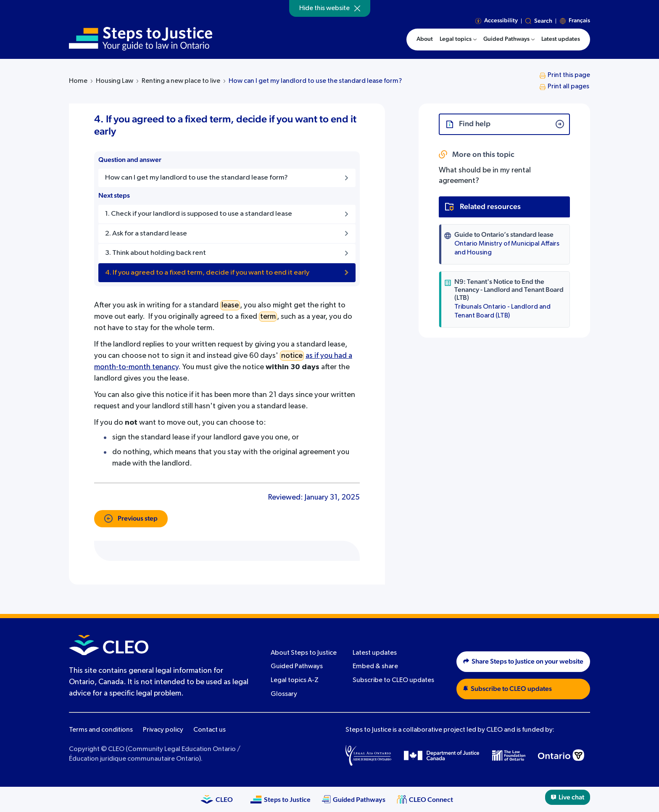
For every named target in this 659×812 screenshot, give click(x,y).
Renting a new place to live (181, 81)
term (268, 317)
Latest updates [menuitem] (561, 39)
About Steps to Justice (304, 653)
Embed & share (375, 667)
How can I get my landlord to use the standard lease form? (315, 81)
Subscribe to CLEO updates (393, 680)
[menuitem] (458, 40)
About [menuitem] (425, 39)
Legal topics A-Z (295, 680)
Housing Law (115, 81)
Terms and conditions (101, 730)
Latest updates (375, 653)
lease (230, 305)
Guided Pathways (297, 667)
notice (292, 356)
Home (78, 81)
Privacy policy (163, 730)
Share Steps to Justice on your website (523, 661)
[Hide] (357, 8)
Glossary (284, 694)
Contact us (210, 730)
